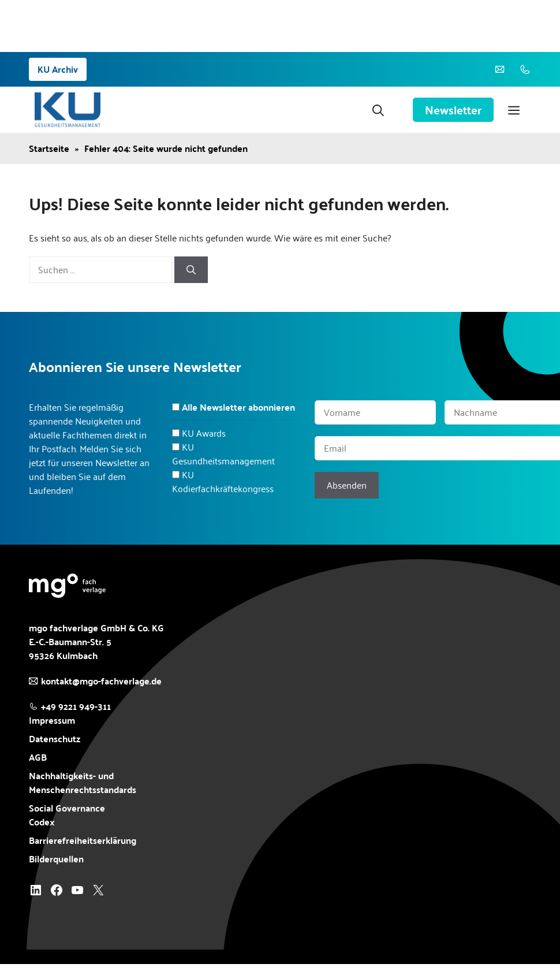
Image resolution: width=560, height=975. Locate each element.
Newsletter (453, 110)
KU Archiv (58, 69)
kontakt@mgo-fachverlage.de (101, 681)
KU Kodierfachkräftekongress (223, 481)
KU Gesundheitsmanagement (223, 454)
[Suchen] (191, 270)
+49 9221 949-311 (76, 706)
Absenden (347, 485)
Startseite (49, 148)
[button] (378, 110)
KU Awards (204, 433)
